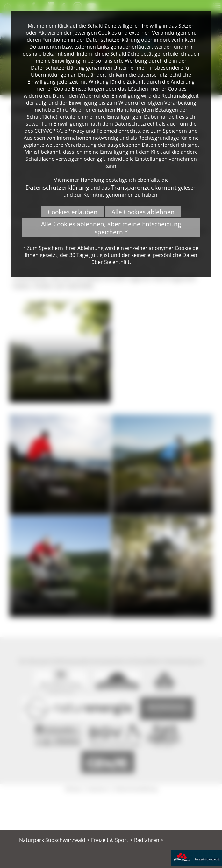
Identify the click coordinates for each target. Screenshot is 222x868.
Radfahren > (149, 840)
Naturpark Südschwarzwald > (54, 840)
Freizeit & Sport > (112, 840)
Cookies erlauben (73, 212)
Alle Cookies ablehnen (143, 212)
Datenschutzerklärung (57, 187)
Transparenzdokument (144, 187)
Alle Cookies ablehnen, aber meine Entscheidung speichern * (111, 228)
